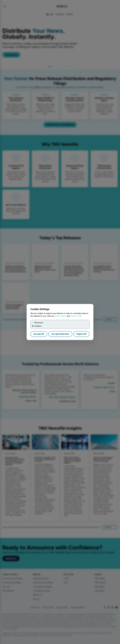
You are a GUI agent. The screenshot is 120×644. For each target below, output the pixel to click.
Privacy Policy (60, 316)
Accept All (39, 334)
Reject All (81, 334)
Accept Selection (60, 334)
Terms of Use (76, 316)
